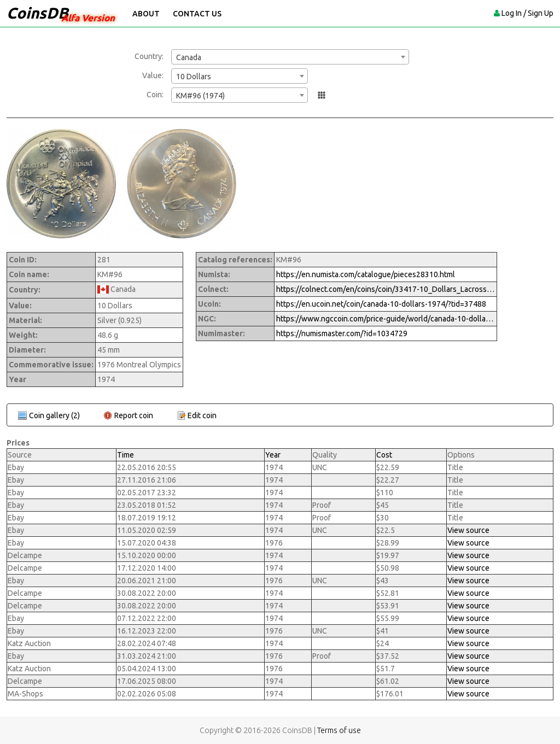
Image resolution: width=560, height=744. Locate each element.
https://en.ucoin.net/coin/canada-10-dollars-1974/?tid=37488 (381, 304)
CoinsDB (37, 13)
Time (126, 455)
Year (273, 455)
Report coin (134, 415)
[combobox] (290, 57)
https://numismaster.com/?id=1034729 (342, 333)
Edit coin (202, 415)
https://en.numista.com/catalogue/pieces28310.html (366, 274)
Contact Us (197, 14)
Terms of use (339, 730)
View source (468, 530)
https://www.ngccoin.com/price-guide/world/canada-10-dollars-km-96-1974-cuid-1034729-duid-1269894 (386, 319)
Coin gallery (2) (54, 415)
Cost (384, 455)
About (146, 14)
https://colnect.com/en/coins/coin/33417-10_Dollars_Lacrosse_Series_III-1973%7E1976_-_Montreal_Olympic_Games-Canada (386, 289)
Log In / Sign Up (527, 13)
